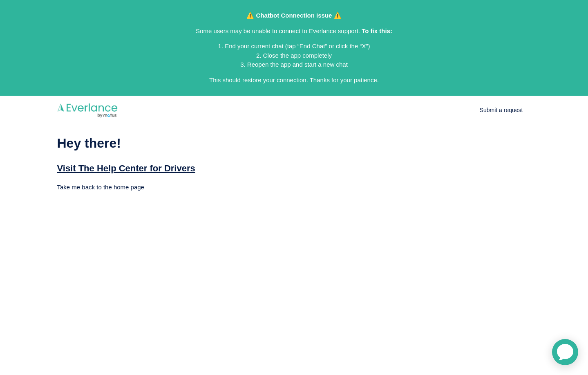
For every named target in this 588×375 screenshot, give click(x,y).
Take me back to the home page (101, 187)
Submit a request (501, 110)
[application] (565, 352)
